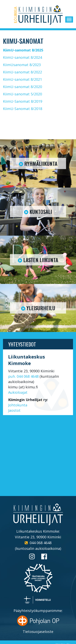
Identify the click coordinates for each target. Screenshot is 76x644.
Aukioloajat (18, 392)
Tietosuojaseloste (38, 632)
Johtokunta (18, 405)
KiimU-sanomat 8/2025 (23, 50)
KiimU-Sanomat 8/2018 (23, 109)
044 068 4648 (41, 543)
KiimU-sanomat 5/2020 (22, 94)
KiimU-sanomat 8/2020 (22, 87)
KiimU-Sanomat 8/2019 (23, 101)
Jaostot (14, 410)
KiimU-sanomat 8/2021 (22, 79)
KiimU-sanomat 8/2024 (22, 57)
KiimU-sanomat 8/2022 (22, 72)
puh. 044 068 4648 (23, 376)
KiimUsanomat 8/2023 (22, 65)
